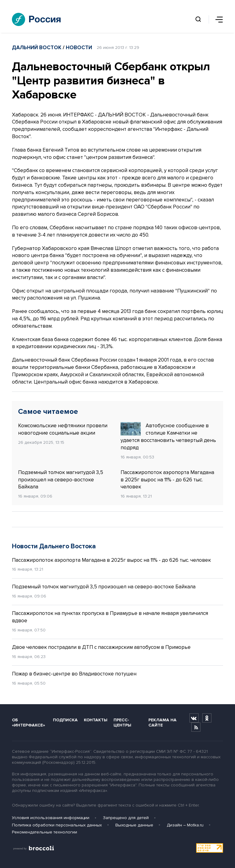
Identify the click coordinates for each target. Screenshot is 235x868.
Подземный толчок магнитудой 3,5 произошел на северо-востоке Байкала (61, 480)
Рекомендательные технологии (45, 832)
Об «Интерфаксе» (28, 723)
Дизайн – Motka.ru (185, 825)
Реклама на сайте (162, 723)
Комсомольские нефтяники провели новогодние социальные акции (63, 429)
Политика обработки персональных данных (57, 825)
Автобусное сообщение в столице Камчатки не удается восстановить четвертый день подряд (168, 436)
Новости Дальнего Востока (54, 546)
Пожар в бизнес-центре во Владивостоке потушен (74, 674)
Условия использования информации (51, 818)
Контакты (96, 720)
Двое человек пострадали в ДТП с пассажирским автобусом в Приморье (101, 647)
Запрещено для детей (126, 818)
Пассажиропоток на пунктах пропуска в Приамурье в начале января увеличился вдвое (110, 617)
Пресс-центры (122, 723)
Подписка (65, 720)
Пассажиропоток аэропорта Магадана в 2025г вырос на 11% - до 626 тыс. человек (167, 480)
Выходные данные (134, 825)
